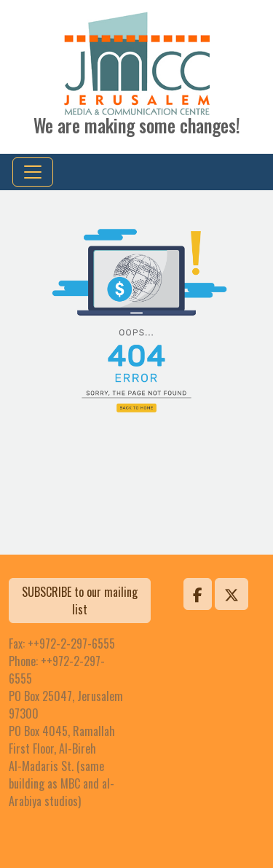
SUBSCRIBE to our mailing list (80, 601)
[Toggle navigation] (33, 172)
